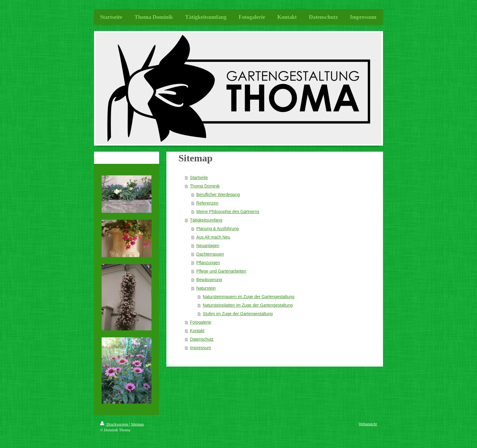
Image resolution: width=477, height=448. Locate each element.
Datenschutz (202, 339)
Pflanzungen (208, 263)
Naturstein (206, 288)
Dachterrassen (210, 254)
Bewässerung (209, 280)
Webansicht (368, 424)
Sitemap (137, 424)
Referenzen (207, 203)
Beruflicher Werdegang (218, 195)
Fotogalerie (200, 322)
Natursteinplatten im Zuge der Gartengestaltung (248, 305)
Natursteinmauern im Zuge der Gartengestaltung (248, 297)
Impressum (200, 348)
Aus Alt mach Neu (213, 237)
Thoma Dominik (205, 186)
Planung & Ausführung (217, 229)
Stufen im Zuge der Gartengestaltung (238, 314)
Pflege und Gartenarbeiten (221, 271)
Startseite (199, 177)
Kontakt (197, 331)
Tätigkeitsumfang (206, 220)
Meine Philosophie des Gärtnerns (228, 212)
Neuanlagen (208, 246)
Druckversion (115, 424)
